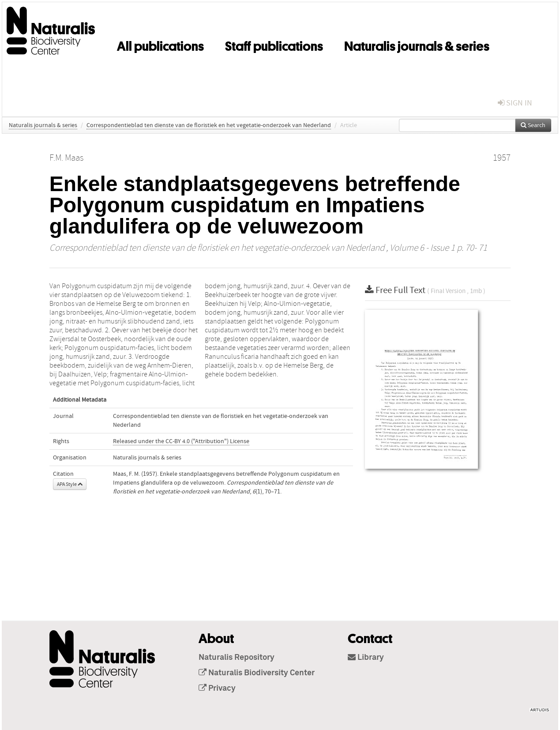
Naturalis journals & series (417, 45)
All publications (160, 45)
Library (366, 658)
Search (533, 125)
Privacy (217, 689)
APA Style (70, 484)
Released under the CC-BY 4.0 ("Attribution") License (181, 441)
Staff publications (274, 45)
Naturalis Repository (237, 658)
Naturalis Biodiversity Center (257, 673)
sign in (515, 103)
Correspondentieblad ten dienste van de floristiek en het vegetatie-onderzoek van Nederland (209, 125)
